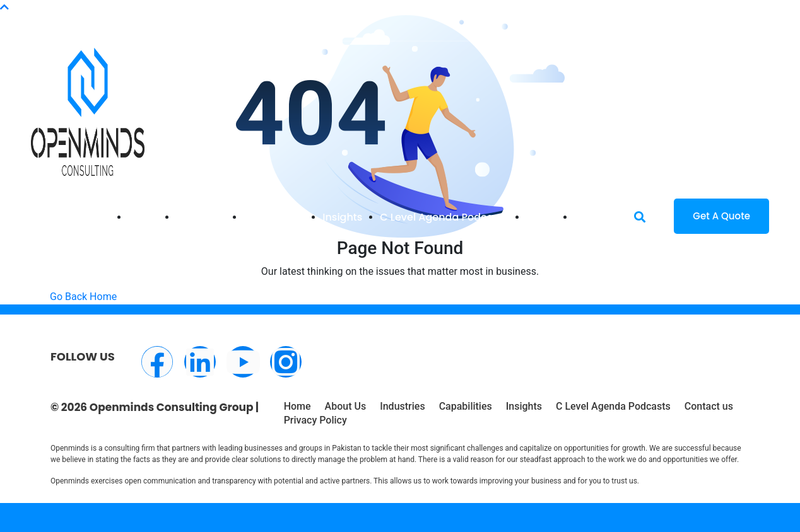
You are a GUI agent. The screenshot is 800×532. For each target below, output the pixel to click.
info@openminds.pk (115, 15)
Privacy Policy (315, 420)
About (542, 217)
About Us (346, 406)
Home (143, 217)
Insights (342, 217)
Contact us (709, 406)
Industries (201, 217)
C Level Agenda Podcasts (444, 217)
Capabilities (274, 217)
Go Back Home (83, 297)
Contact (595, 217)
